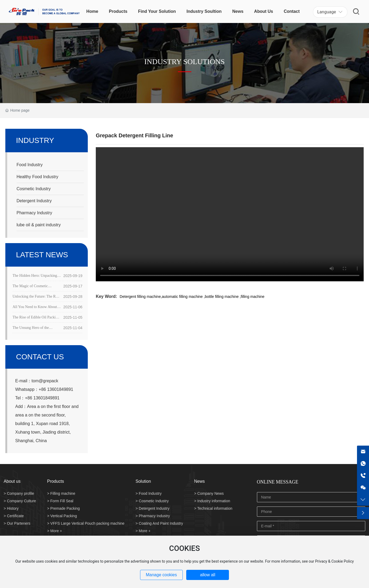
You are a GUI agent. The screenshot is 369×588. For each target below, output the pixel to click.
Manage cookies (161, 575)
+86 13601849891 (56, 389)
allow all (208, 575)
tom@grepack (45, 381)
